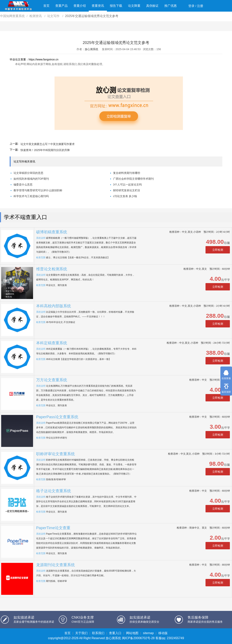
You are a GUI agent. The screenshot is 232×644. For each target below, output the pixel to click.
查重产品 (61, 6)
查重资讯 (98, 6)
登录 (191, 6)
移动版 (163, 633)
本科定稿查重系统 (52, 343)
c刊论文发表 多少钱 (125, 196)
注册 (200, 6)
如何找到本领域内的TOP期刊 (31, 179)
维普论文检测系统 (52, 269)
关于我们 (81, 633)
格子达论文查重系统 (54, 491)
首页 (46, 6)
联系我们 (98, 633)
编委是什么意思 (23, 185)
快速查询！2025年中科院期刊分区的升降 (45, 150)
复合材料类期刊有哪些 (127, 173)
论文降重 (134, 6)
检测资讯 (36, 16)
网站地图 (132, 633)
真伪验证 (152, 6)
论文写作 (54, 16)
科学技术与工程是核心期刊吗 (31, 196)
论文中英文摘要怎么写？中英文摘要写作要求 (48, 144)
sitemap (148, 633)
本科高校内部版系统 (54, 306)
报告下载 (116, 6)
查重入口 (115, 633)
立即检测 (218, 250)
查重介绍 (80, 6)
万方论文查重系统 (52, 380)
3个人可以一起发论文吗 (127, 185)
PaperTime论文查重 (53, 528)
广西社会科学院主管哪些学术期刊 (133, 179)
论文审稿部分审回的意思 (28, 173)
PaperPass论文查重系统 (57, 417)
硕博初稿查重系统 (52, 232)
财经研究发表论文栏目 (127, 190)
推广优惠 (171, 6)
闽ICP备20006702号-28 (138, 638)
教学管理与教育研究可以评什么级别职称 (38, 190)
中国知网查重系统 (12, 16)
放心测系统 (91, 49)
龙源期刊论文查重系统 (55, 565)
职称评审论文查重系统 (55, 454)
